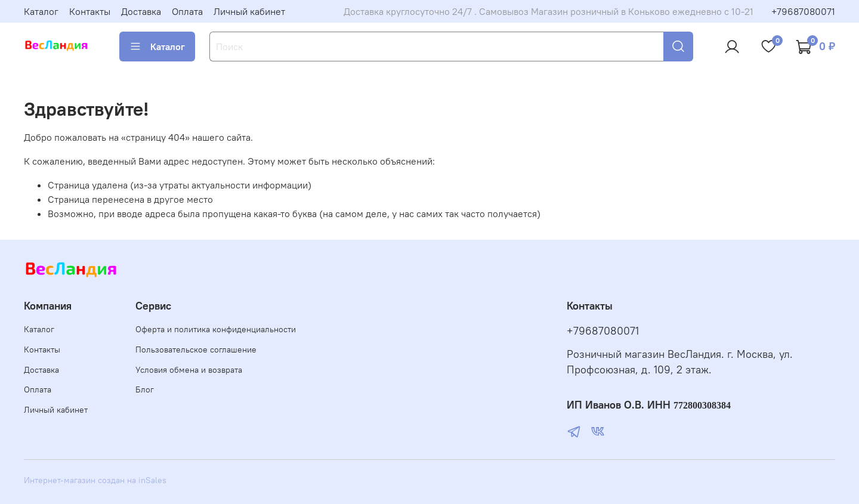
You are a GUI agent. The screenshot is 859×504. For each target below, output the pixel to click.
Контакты (90, 11)
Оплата (187, 11)
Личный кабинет (249, 11)
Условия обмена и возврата (189, 370)
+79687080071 (803, 11)
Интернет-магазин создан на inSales (95, 480)
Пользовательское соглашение (196, 350)
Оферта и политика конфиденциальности (216, 329)
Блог (145, 389)
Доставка (141, 11)
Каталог (41, 11)
